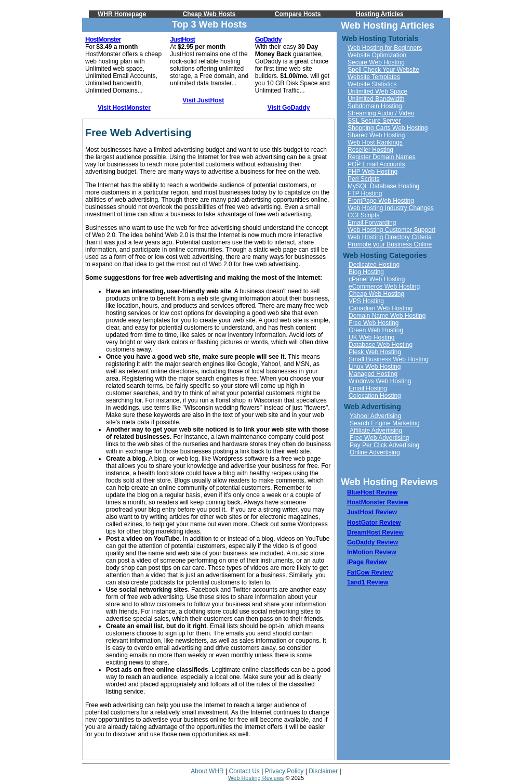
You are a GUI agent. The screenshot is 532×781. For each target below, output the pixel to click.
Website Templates (374, 77)
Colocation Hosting (375, 396)
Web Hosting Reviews (256, 778)
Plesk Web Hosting (375, 352)
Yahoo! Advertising (375, 416)
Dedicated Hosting (374, 265)
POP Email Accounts (376, 164)
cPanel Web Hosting (377, 279)
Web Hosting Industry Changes (391, 208)
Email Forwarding (372, 223)
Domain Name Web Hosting (387, 316)
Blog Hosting (366, 272)
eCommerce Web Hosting (384, 287)
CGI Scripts (363, 215)
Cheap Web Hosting (376, 294)
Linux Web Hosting (375, 367)
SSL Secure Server (374, 121)
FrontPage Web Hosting (381, 201)
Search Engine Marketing (385, 423)
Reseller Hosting (370, 150)
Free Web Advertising (380, 438)
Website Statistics (372, 84)
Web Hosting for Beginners (385, 48)
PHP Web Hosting (373, 172)
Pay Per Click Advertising (384, 445)
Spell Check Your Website (383, 70)
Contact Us (244, 771)
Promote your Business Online (390, 244)
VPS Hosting (366, 301)
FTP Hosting (365, 193)
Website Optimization (377, 55)
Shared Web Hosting (376, 135)
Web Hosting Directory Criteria (390, 237)
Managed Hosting (373, 374)
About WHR (207, 771)
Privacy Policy (284, 771)
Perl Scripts (363, 179)
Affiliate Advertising (376, 431)
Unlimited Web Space (377, 92)
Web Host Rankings (375, 142)
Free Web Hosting (374, 323)
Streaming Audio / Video (381, 113)
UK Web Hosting (371, 337)
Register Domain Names (382, 157)
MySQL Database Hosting (383, 186)
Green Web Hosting (376, 330)
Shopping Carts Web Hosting (388, 128)
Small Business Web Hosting (389, 359)
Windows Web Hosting (380, 381)
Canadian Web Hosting (381, 308)
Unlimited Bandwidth (376, 99)
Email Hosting (368, 388)
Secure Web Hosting (376, 62)
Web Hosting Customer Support (391, 230)
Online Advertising (375, 452)
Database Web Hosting (381, 345)
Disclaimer (323, 771)
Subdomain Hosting (375, 106)
